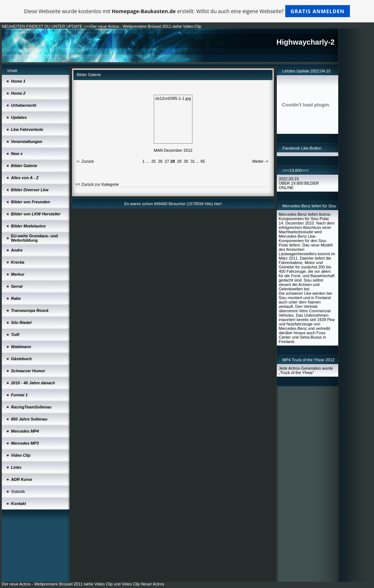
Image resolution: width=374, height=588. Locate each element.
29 (179, 161)
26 (160, 161)
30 (186, 161)
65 (203, 161)
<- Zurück (85, 161)
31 (192, 161)
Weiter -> (260, 161)
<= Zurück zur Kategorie (97, 184)
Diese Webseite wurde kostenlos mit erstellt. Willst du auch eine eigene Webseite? (187, 11)
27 (167, 161)
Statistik (18, 491)
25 (153, 161)
